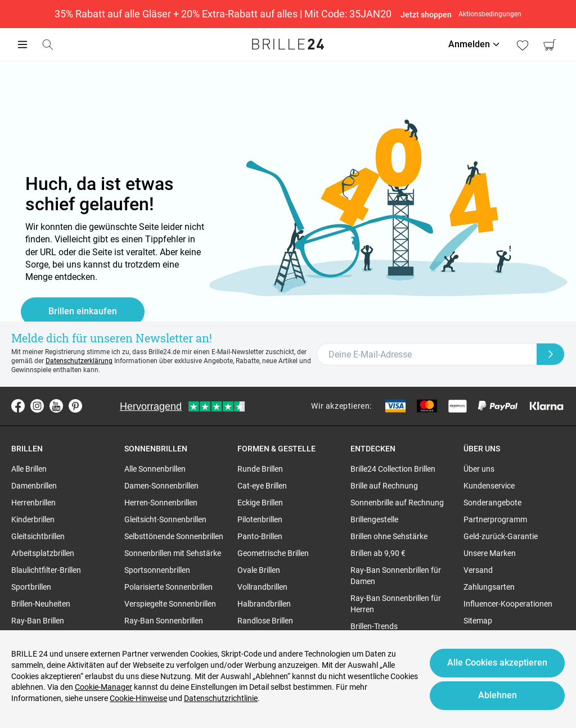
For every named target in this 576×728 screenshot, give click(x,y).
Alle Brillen (29, 469)
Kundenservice (489, 486)
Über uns (479, 469)
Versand (478, 570)
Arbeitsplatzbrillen (43, 553)
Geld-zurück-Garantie (501, 536)
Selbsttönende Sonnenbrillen (174, 536)
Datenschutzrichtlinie (221, 698)
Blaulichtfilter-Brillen (46, 570)
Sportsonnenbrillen (157, 570)
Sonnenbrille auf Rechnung (397, 503)
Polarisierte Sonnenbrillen (168, 587)
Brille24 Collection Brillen (393, 469)
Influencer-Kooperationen (508, 604)
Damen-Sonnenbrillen (161, 486)
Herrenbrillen (33, 503)
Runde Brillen (260, 469)
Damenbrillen (34, 486)
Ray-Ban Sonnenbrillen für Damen (396, 576)
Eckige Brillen (260, 503)
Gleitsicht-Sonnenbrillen (165, 519)
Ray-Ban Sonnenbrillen (164, 621)
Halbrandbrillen (264, 604)
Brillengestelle (374, 519)
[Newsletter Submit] (551, 354)
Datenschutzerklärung (79, 361)
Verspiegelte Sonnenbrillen (170, 604)
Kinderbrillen (33, 519)
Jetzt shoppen (426, 15)
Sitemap (478, 621)
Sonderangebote (492, 503)
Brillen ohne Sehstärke (389, 536)
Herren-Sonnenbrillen (161, 503)
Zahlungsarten (489, 587)
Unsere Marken (490, 553)
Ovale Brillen (259, 570)
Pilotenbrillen (260, 519)
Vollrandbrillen (262, 587)
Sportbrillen (31, 587)
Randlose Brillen (265, 621)
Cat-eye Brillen (262, 486)
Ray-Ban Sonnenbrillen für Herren (396, 604)
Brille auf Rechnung (384, 486)
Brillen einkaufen (83, 311)
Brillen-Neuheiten (41, 604)
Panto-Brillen (260, 536)
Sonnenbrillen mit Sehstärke (173, 553)
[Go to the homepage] (288, 44)
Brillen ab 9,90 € (378, 553)
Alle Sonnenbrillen (155, 469)
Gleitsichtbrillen (38, 536)
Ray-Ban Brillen (38, 621)
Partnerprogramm (495, 519)
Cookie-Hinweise (138, 698)
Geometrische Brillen (273, 553)
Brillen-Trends (374, 626)
